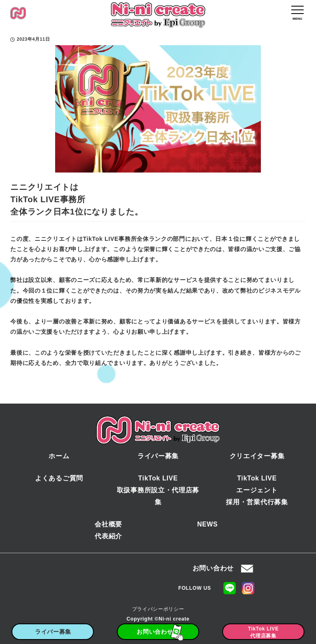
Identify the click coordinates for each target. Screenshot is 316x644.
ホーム (59, 456)
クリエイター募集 (257, 456)
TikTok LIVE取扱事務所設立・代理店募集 (158, 490)
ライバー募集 (158, 456)
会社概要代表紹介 (108, 530)
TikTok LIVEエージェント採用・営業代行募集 (257, 490)
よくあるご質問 (59, 478)
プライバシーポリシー (158, 609)
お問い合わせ (213, 568)
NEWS (207, 524)
